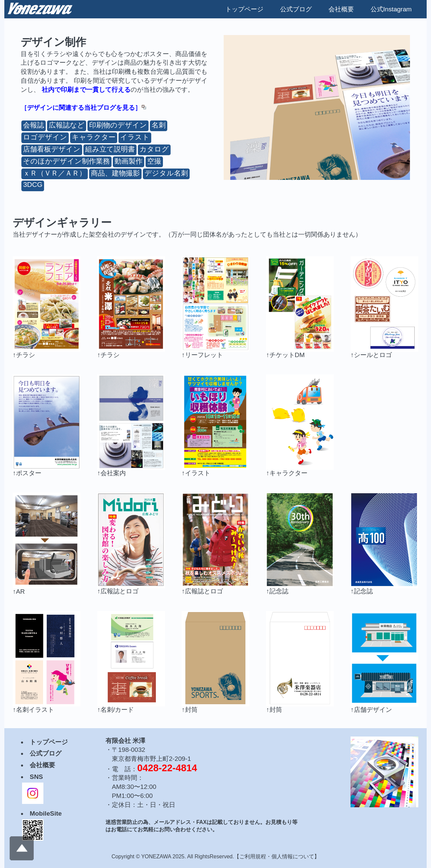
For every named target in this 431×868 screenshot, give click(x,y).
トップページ (244, 9)
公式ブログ (296, 9)
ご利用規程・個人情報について (277, 856)
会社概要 (341, 9)
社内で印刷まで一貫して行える (86, 90)
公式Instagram (391, 9)
